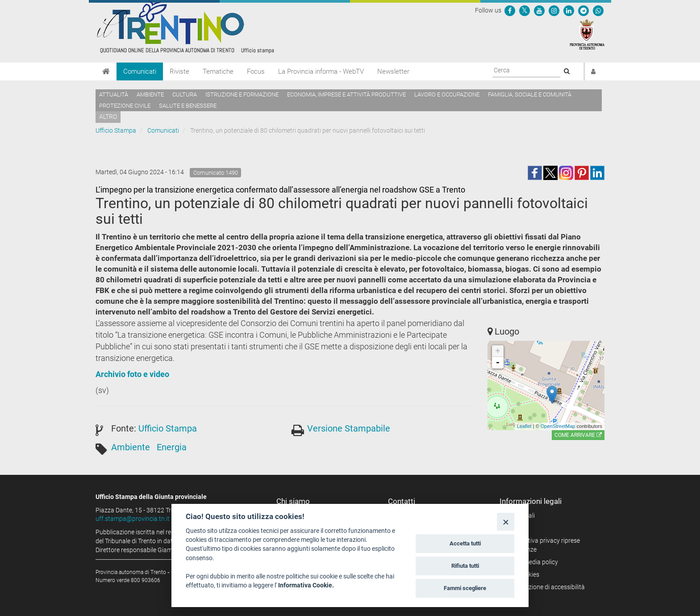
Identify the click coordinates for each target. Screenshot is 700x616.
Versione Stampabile (349, 428)
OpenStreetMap (558, 426)
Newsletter (393, 71)
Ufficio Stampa (116, 130)
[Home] (106, 71)
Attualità (114, 94)
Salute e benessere (188, 106)
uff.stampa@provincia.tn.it (133, 519)
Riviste (179, 71)
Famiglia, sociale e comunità (530, 94)
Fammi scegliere (465, 588)
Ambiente (150, 94)
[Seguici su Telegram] (583, 10)
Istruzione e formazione (242, 94)
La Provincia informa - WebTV (321, 71)
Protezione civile (125, 106)
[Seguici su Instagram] (554, 10)
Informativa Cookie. (306, 585)
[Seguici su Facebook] (510, 10)
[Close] (506, 522)
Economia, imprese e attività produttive (346, 94)
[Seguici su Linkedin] (569, 10)
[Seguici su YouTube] (539, 10)
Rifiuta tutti (465, 566)
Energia (172, 447)
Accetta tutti (465, 543)
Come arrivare (578, 435)
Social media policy (532, 562)
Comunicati (140, 71)
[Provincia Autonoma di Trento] (587, 34)
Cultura (185, 94)
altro (108, 117)
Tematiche (218, 71)
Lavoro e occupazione (447, 94)
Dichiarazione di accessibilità (545, 587)
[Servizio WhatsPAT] (598, 10)
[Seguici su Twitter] (525, 10)
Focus (256, 71)
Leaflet (524, 426)
